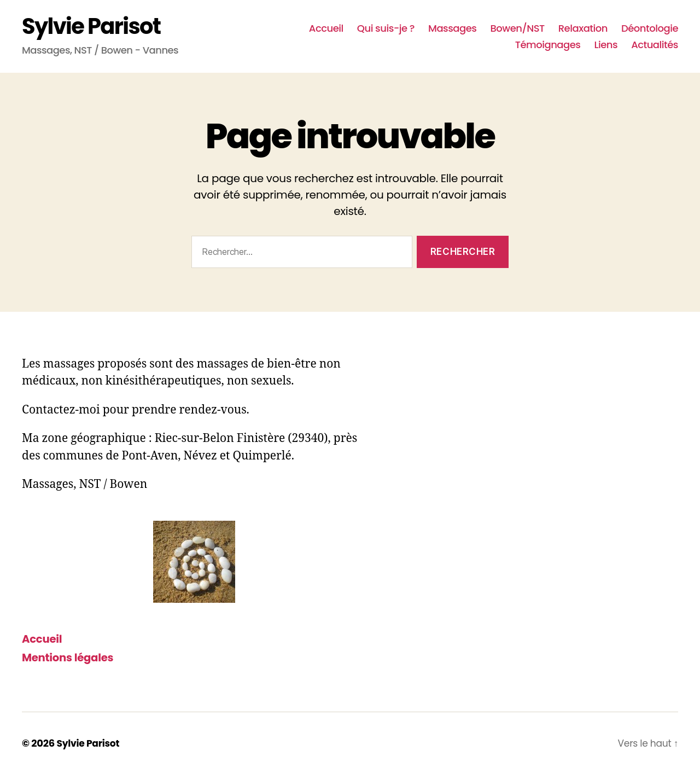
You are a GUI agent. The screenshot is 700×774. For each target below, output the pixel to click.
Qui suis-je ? (386, 28)
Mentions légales (71, 657)
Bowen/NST (517, 28)
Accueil (326, 28)
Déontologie (650, 28)
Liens (606, 45)
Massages (452, 28)
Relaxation (583, 28)
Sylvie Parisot (91, 26)
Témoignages (548, 45)
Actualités (655, 45)
